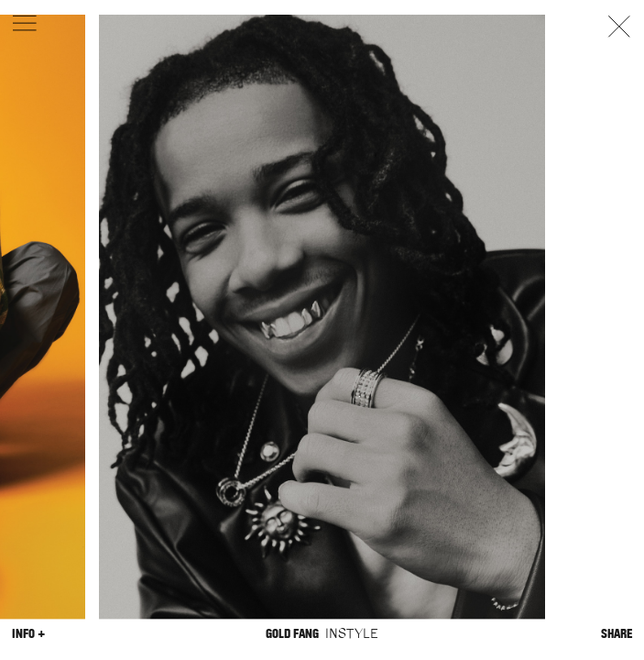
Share (617, 634)
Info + (28, 634)
